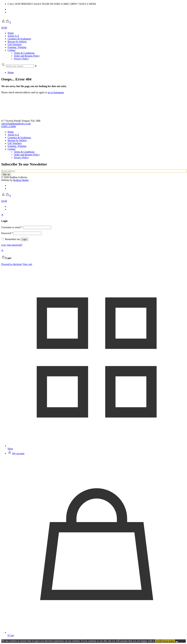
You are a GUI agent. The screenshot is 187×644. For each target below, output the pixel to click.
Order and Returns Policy (27, 155)
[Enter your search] (20, 66)
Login (24, 239)
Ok (158, 641)
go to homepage (56, 92)
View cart (27, 264)
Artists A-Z (13, 135)
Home (11, 72)
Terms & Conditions (24, 152)
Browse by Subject (17, 140)
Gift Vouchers (15, 143)
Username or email (12, 227)
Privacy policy (168, 641)
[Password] (27, 233)
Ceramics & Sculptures (19, 138)
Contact (12, 149)
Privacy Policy (21, 157)
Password (7, 233)
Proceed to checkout (12, 264)
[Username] (37, 227)
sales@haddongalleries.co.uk (16, 124)
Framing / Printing (17, 146)
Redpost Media (21, 180)
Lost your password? (12, 245)
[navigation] (93, 257)
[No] (177, 642)
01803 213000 (9, 126)
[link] (36, 66)
